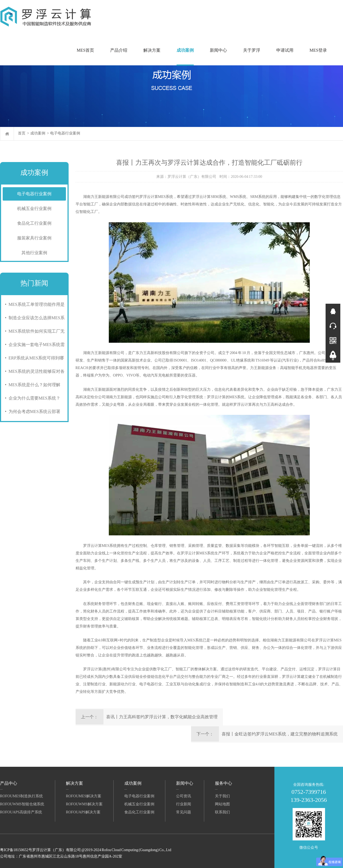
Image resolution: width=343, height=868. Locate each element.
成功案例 (185, 50)
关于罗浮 (252, 50)
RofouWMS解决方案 (84, 804)
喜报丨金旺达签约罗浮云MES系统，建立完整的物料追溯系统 (280, 734)
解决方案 (152, 50)
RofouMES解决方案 (84, 796)
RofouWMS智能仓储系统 (22, 804)
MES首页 (85, 50)
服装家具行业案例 (34, 238)
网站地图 (222, 804)
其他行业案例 (34, 253)
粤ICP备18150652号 (16, 850)
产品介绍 (119, 50)
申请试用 (285, 50)
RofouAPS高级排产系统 (21, 812)
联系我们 (222, 812)
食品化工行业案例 (34, 223)
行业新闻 (184, 804)
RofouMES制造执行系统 (21, 796)
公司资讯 (184, 796)
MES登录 (318, 50)
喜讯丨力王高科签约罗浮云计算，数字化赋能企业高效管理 (162, 717)
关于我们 (222, 796)
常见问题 (184, 812)
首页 (22, 133)
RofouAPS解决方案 (83, 812)
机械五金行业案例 (34, 208)
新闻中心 (218, 50)
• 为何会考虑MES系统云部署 (31, 412)
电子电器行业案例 (65, 133)
